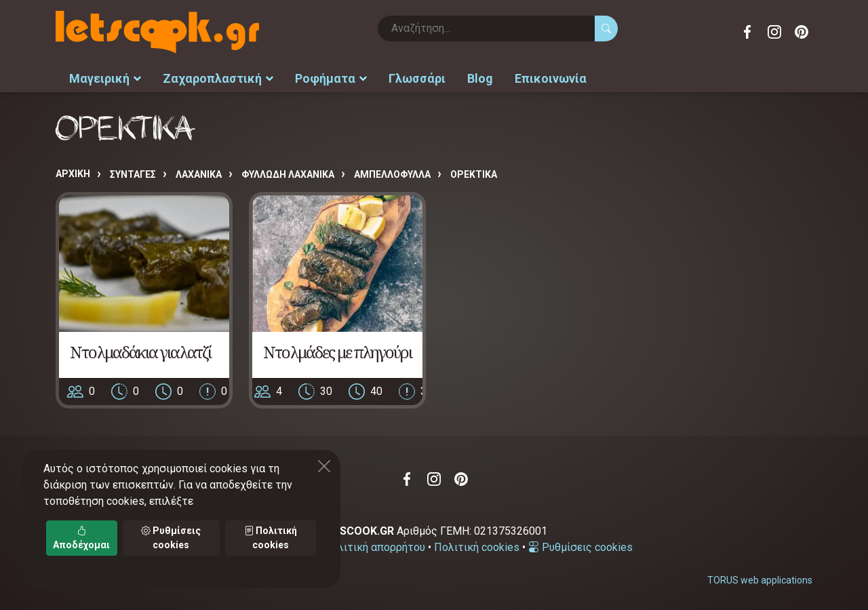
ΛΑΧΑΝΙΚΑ (199, 174)
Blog (480, 78)
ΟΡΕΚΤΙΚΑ (474, 174)
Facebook (747, 32)
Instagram (774, 32)
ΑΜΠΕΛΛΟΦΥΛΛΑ (392, 174)
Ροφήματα (331, 78)
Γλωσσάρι (417, 78)
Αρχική (73, 174)
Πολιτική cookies (477, 547)
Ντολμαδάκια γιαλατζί (140, 351)
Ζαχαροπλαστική (218, 78)
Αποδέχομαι (81, 538)
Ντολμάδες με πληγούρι (337, 351)
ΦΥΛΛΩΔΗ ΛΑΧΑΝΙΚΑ (288, 174)
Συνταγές (133, 174)
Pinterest (802, 32)
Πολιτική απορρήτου (374, 547)
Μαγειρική (105, 78)
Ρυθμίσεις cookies (580, 547)
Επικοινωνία (551, 78)
